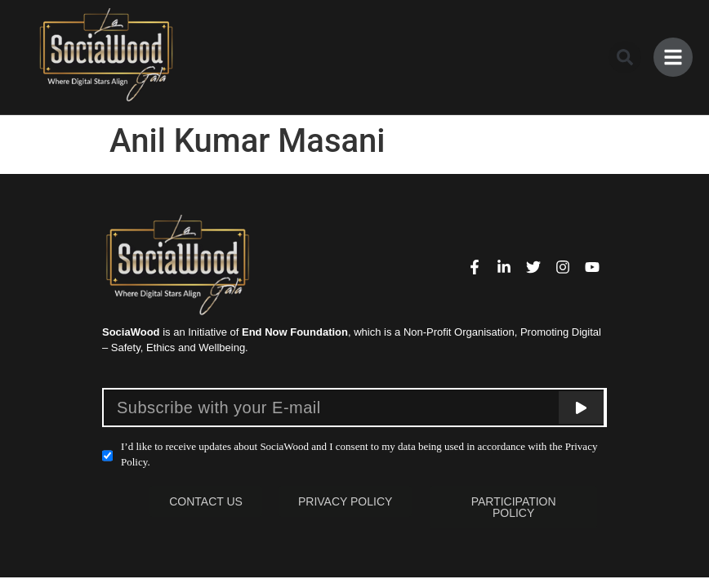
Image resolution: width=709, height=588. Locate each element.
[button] (625, 57)
